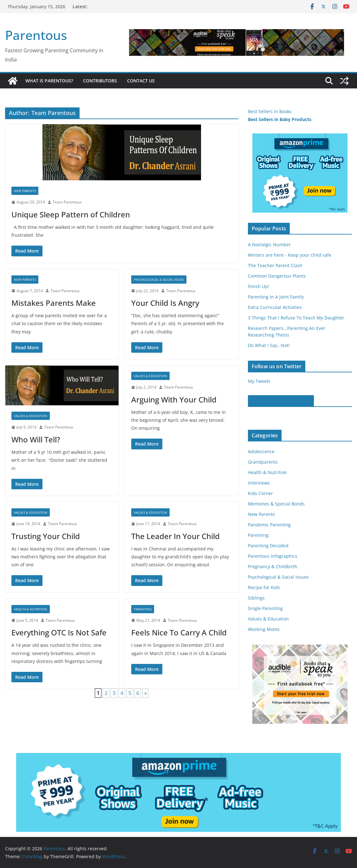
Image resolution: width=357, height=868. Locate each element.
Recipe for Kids (264, 587)
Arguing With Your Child (174, 399)
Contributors (100, 81)
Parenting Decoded (268, 546)
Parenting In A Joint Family (276, 297)
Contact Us (141, 81)
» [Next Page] (146, 693)
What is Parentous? (49, 81)
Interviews (259, 483)
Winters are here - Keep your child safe (290, 255)
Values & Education (31, 416)
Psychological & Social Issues (159, 280)
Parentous (36, 35)
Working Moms (264, 629)
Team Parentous (67, 202)
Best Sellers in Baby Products (280, 119)
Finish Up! (259, 286)
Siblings (256, 598)
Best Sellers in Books (270, 111)
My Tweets (259, 381)
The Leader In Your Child (175, 536)
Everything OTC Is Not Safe (59, 632)
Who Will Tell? (36, 439)
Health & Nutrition (31, 609)
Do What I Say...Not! (269, 345)
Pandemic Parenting (269, 525)
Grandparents (263, 462)
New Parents (25, 191)
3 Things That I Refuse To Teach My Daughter (296, 318)
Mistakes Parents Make (54, 303)
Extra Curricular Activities (275, 307)
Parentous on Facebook (281, 401)
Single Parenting (265, 608)
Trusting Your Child (46, 536)
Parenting (143, 609)
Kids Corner (260, 493)
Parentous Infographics (273, 556)
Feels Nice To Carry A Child (179, 632)
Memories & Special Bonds (276, 504)
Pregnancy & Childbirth (273, 566)
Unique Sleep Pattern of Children (71, 214)
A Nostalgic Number (269, 244)
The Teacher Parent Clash (275, 265)
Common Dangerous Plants (277, 276)
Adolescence (261, 451)
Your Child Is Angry (165, 303)
